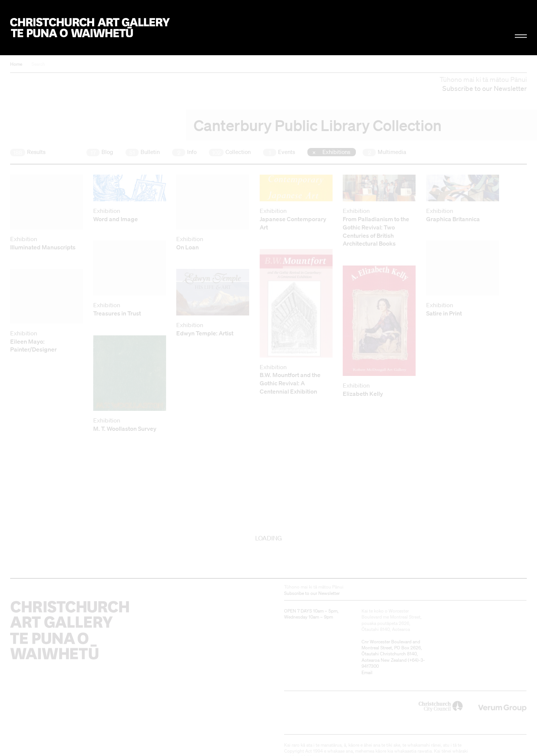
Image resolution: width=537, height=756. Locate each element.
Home (16, 64)
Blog (100, 152)
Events (279, 152)
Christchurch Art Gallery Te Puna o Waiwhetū (90, 28)
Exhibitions (336, 152)
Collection (230, 152)
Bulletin (143, 152)
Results (28, 152)
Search (38, 64)
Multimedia (384, 152)
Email (367, 672)
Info (184, 152)
